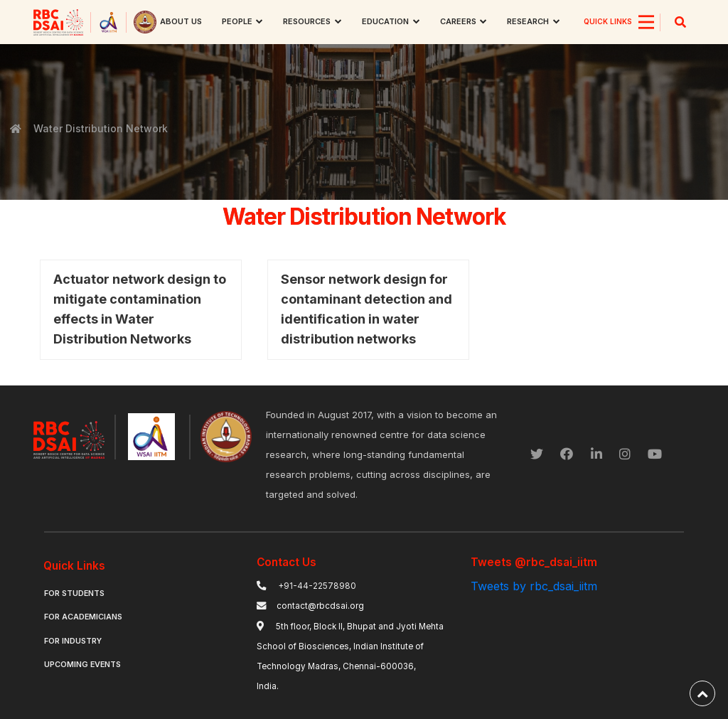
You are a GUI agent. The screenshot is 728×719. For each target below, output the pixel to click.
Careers (458, 21)
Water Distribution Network (100, 128)
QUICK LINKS (608, 21)
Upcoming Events (82, 665)
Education (385, 21)
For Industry (73, 641)
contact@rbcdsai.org (320, 606)
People (237, 21)
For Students (74, 593)
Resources (307, 21)
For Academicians (83, 617)
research (528, 21)
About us (181, 21)
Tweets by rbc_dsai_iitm (534, 586)
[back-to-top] (702, 693)
